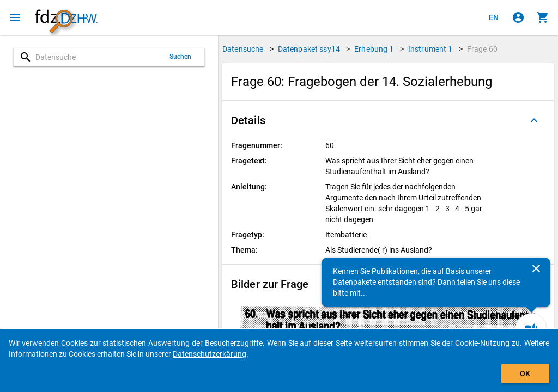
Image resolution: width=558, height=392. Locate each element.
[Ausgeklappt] (534, 120)
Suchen (181, 57)
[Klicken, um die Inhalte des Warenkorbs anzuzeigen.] (543, 17)
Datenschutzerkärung (210, 354)
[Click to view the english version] (494, 17)
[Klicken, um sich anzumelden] (518, 17)
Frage (482, 49)
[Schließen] (536, 268)
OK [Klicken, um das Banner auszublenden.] (525, 373)
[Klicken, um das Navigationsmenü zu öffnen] (15, 17)
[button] (388, 120)
